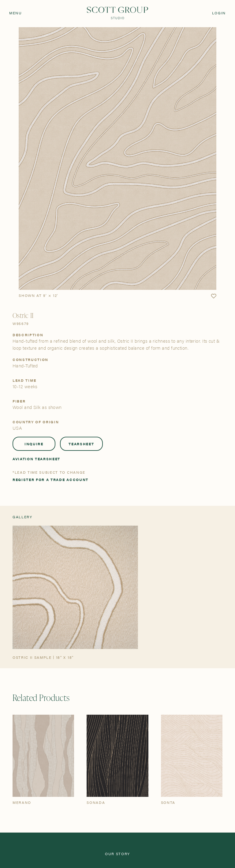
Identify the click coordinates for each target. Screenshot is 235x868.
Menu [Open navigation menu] (16, 13)
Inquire (34, 444)
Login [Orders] (219, 13)
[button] (214, 296)
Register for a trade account (50, 480)
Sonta (168, 802)
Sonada (96, 802)
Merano (22, 802)
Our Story (117, 854)
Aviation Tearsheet (36, 459)
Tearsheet (81, 444)
